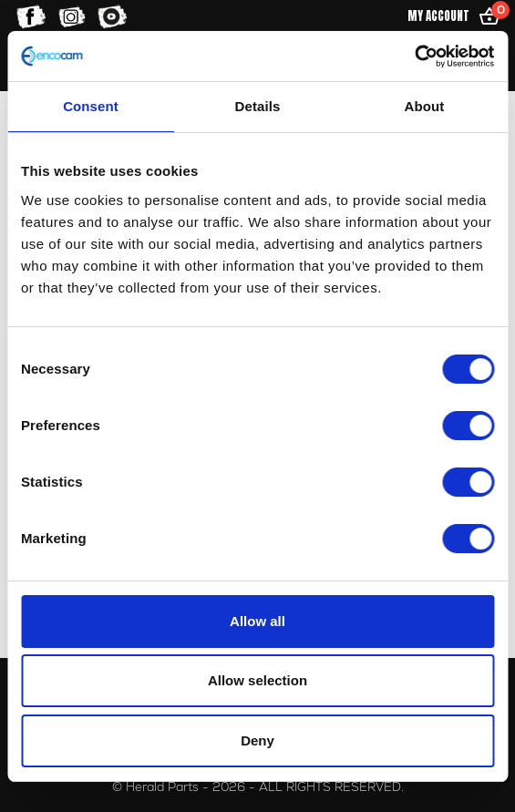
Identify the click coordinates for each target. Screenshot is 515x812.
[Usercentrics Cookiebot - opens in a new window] (414, 57)
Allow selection (257, 680)
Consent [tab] (91, 106)
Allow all (257, 621)
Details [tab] (258, 106)
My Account (438, 16)
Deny (257, 740)
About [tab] (425, 106)
